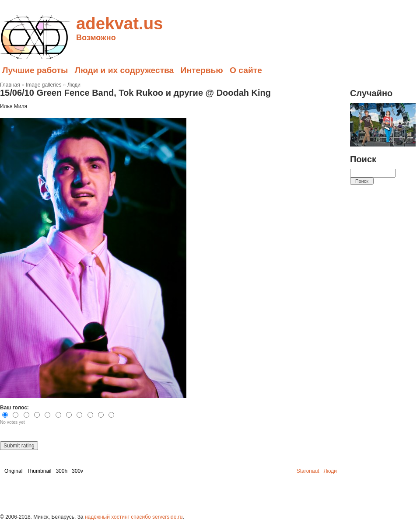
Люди (74, 85)
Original (13, 471)
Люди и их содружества (124, 70)
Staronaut (308, 471)
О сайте (246, 70)
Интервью (202, 70)
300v (77, 471)
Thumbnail (39, 471)
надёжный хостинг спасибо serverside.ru (134, 517)
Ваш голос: (14, 408)
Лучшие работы (35, 70)
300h (61, 471)
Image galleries (44, 85)
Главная (10, 85)
